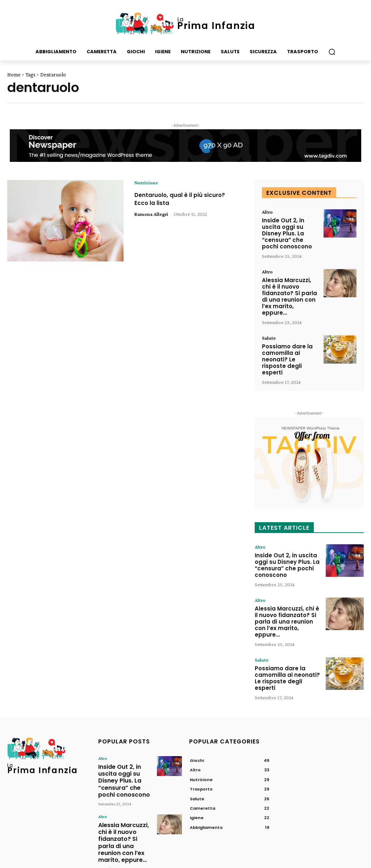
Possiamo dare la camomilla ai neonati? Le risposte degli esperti (289, 338)
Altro (267, 212)
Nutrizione (146, 183)
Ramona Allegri (151, 214)
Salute (269, 321)
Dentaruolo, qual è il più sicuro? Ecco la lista (187, 199)
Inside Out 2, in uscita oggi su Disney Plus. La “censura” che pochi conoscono (290, 229)
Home (14, 75)
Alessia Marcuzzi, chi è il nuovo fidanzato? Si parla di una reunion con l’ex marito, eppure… (290, 284)
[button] (332, 52)
